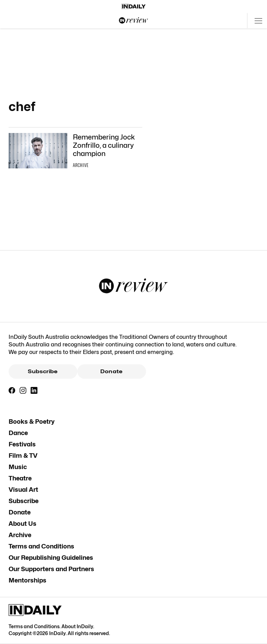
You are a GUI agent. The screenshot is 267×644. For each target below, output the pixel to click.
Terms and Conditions (41, 546)
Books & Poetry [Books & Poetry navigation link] (32, 421)
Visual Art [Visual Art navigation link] (23, 490)
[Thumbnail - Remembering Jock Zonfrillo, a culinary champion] (75, 152)
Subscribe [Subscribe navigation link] (24, 501)
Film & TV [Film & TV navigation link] (23, 456)
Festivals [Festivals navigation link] (22, 444)
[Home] (134, 7)
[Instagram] (23, 390)
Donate (111, 371)
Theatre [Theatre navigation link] (20, 478)
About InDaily (77, 626)
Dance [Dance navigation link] (18, 433)
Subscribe (43, 371)
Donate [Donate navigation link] (20, 512)
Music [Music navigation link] (18, 467)
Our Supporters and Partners (51, 569)
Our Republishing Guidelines (51, 558)
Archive (20, 535)
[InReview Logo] (134, 21)
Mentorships (27, 580)
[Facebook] (12, 390)
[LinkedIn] (34, 390)
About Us (23, 524)
